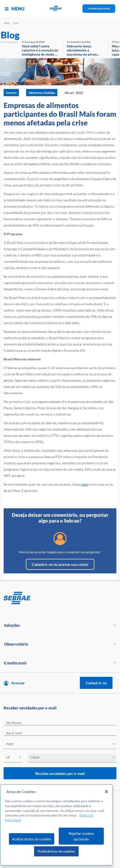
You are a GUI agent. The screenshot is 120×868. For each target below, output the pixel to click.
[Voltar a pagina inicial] (60, 9)
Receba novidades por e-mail (60, 773)
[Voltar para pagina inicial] (60, 598)
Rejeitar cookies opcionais (81, 836)
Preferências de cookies (56, 851)
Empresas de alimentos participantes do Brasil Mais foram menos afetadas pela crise (60, 114)
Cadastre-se (96, 683)
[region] (56, 825)
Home (7, 23)
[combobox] (60, 745)
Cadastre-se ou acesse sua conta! (60, 564)
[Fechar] (106, 792)
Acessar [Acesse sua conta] (18, 683)
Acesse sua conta (99, 8)
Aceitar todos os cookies (32, 839)
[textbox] (62, 744)
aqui (85, 484)
